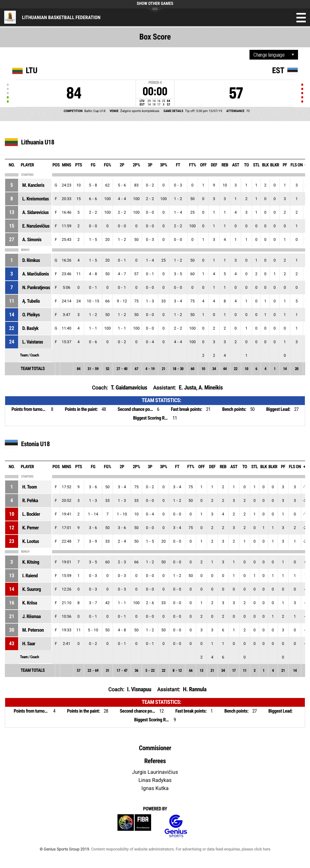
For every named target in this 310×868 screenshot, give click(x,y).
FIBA (134, 826)
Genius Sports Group (176, 826)
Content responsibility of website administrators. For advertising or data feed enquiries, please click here (181, 849)
